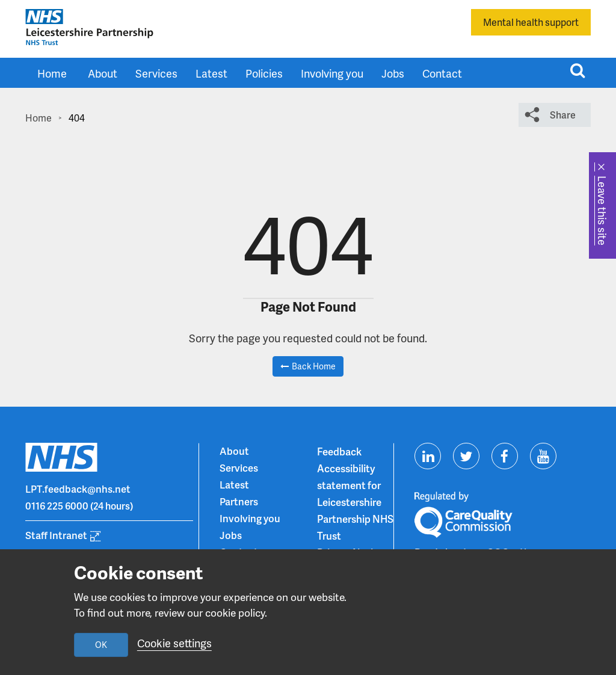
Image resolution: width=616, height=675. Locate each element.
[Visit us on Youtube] (543, 456)
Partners (239, 502)
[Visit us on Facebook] (505, 456)
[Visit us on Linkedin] (428, 456)
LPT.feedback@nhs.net (78, 489)
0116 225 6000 (57, 506)
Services (156, 73)
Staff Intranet (56, 535)
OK (101, 645)
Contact (442, 73)
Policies (264, 73)
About (103, 73)
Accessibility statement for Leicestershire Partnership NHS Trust (355, 502)
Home (52, 73)
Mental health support (531, 22)
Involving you (332, 73)
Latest (211, 73)
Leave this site (602, 211)
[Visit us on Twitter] (466, 456)
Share (563, 115)
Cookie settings (174, 643)
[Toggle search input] (577, 70)
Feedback (339, 451)
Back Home (314, 366)
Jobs (393, 73)
